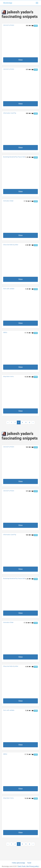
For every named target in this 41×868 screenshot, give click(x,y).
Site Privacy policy (32, 866)
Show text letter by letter (11, 245)
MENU (5, 332)
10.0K (27, 377)
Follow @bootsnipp (18, 863)
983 (28, 113)
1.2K (28, 157)
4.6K (28, 245)
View (20, 60)
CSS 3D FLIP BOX (9, 25)
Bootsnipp (8, 3)
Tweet (29, 863)
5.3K (28, 289)
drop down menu (8, 376)
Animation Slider (8, 201)
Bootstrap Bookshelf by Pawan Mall (14, 157)
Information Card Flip (10, 113)
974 (28, 69)
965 (28, 26)
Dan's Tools (22, 866)
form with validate (9, 289)
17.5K (27, 201)
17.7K (27, 333)
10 (32, 201)
